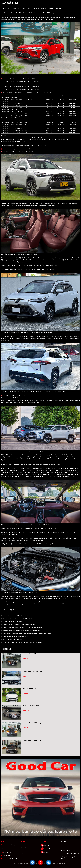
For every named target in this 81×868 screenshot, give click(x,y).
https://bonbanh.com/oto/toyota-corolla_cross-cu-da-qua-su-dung (26, 145)
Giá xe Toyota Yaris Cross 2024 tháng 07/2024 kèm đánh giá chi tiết (23, 628)
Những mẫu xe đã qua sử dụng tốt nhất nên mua (17, 616)
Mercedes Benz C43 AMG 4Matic (33, 740)
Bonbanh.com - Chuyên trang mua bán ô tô (55, 863)
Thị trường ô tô (23, 9)
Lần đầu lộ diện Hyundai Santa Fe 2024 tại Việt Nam (18, 619)
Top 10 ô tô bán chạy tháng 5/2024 (13, 640)
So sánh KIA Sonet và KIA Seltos (12, 622)
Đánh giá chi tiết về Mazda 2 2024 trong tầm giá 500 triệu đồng (22, 631)
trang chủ (4, 9)
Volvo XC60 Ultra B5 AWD (31, 706)
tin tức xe (13, 9)
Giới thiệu (24, 848)
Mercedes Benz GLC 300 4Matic (33, 671)
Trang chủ (24, 845)
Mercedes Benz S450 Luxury (32, 654)
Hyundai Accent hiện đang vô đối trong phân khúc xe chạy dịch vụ (22, 643)
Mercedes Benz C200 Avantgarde (33, 723)
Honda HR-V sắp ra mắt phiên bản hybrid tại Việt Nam (19, 625)
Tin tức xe (24, 851)
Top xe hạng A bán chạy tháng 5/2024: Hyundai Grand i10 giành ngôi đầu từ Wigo (27, 634)
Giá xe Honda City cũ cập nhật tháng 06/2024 (16, 637)
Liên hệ (23, 854)
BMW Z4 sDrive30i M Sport (31, 688)
